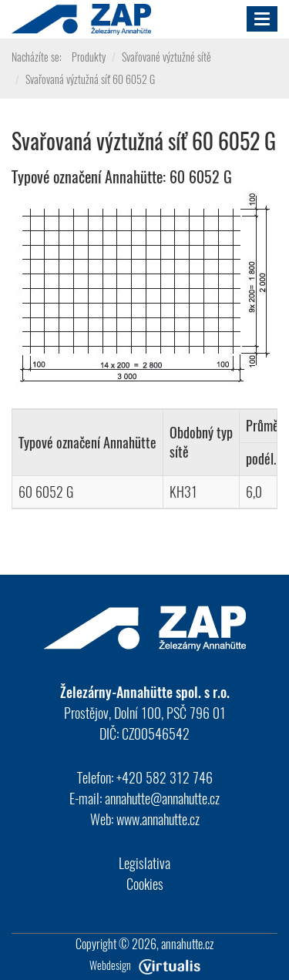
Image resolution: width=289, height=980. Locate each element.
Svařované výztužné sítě (166, 57)
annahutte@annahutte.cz (162, 798)
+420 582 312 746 (165, 777)
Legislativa (144, 863)
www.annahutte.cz (158, 819)
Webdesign (145, 965)
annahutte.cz (187, 944)
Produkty (89, 57)
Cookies (145, 884)
